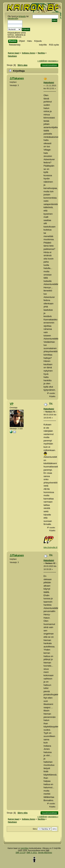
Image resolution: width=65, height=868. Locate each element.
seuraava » (53, 61)
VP (12, 404)
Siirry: (35, 829)
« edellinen (42, 61)
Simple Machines (45, 852)
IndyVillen (25, 848)
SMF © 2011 (32, 852)
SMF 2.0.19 (20, 852)
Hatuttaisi (49, 82)
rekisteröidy (13, 18)
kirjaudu (22, 16)
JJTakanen (17, 78)
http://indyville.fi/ (50, 547)
